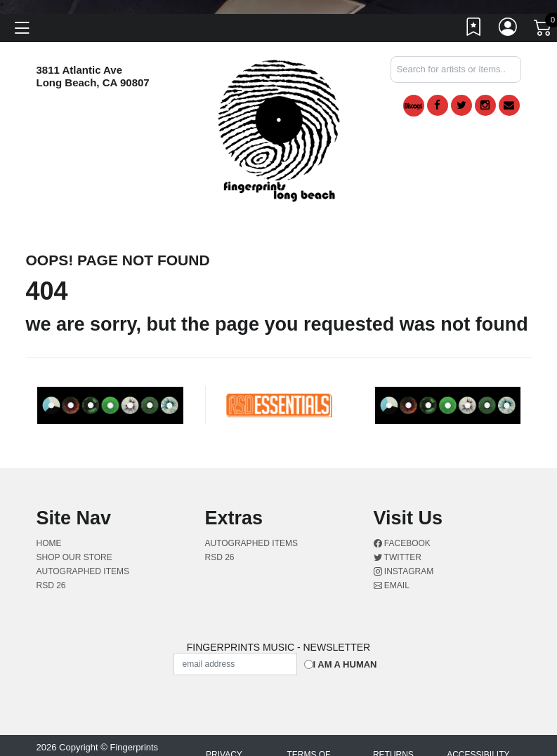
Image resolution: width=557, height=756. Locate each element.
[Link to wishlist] (474, 30)
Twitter (398, 557)
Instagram (404, 571)
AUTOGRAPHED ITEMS (83, 571)
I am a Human (345, 664)
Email (392, 585)
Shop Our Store (74, 557)
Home (49, 543)
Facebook (402, 543)
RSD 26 (51, 585)
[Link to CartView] (544, 27)
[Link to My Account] (509, 30)
